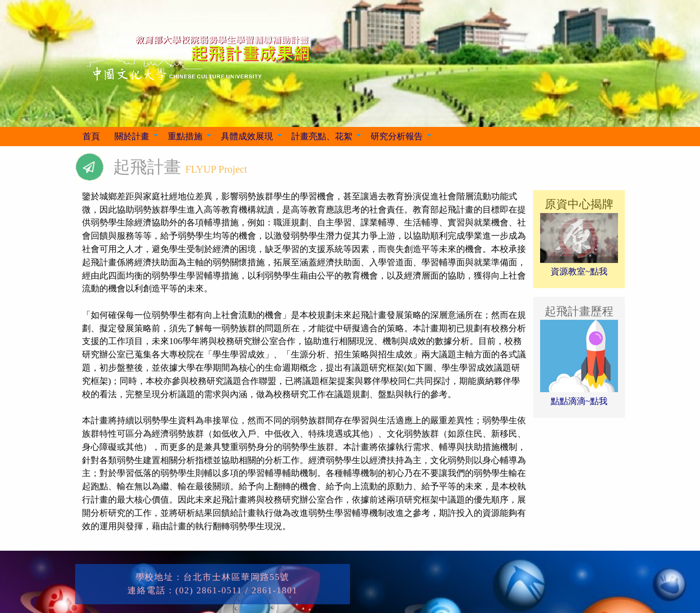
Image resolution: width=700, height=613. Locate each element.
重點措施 (185, 136)
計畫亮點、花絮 (322, 136)
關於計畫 (132, 136)
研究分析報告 (397, 136)
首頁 (91, 136)
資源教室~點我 (579, 271)
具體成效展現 (247, 136)
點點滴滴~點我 (579, 401)
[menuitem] (91, 137)
